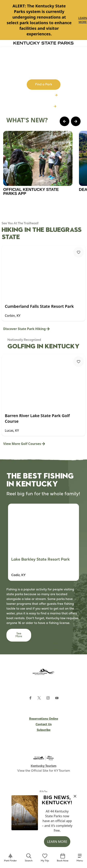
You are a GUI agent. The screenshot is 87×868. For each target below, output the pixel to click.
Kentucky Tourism (44, 766)
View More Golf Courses (24, 444)
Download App (44, 107)
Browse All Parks (44, 95)
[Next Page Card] (76, 121)
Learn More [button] (57, 842)
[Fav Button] (79, 252)
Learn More (83, 20)
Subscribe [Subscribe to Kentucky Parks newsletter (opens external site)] (44, 730)
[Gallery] (43, 20)
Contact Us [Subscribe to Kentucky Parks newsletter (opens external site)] (44, 724)
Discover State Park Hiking (26, 329)
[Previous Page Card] (64, 121)
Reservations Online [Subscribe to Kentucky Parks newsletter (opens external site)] (44, 719)
